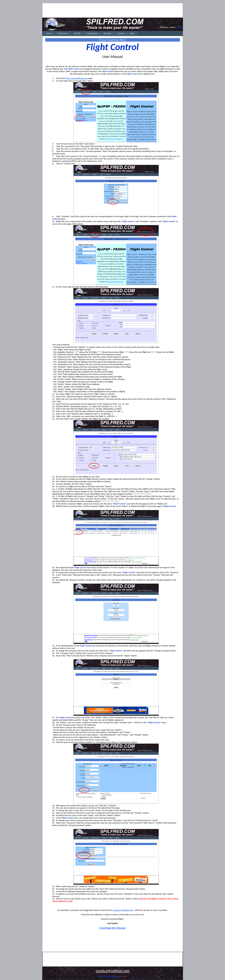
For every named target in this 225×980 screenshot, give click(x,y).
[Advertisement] (113, 10)
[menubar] (90, 33)
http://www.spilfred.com (77, 78)
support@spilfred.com (123, 910)
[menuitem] (49, 33)
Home (49, 33)
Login (179, 27)
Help (132, 33)
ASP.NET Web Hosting (108, 976)
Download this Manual (112, 928)
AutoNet (120, 33)
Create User (63, 33)
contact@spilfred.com (112, 971)
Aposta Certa (92, 33)
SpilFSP (77, 33)
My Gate (107, 33)
